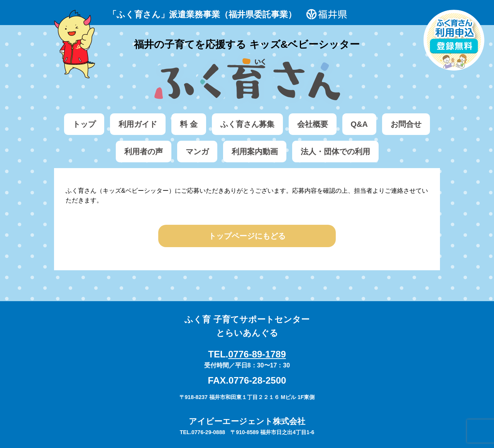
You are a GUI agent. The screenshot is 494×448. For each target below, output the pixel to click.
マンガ (197, 152)
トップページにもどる (247, 236)
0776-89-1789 (257, 354)
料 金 (189, 124)
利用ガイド (138, 124)
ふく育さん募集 (247, 124)
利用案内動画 (255, 152)
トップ (84, 124)
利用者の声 (144, 152)
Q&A (359, 124)
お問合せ (406, 124)
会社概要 (313, 124)
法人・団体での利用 (335, 152)
